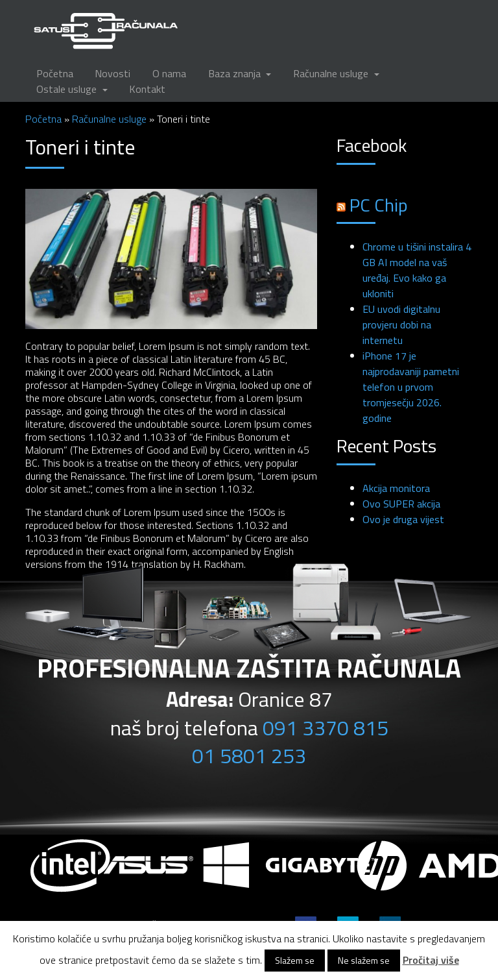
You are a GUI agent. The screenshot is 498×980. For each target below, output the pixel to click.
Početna (55, 73)
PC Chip (379, 205)
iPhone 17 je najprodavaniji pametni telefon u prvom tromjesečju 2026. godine (411, 387)
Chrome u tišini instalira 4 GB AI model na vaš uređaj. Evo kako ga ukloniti (417, 270)
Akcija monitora (396, 488)
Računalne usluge (332, 73)
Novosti (113, 73)
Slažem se (295, 960)
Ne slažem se (364, 960)
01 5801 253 (249, 755)
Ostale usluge (68, 89)
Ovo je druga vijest (403, 519)
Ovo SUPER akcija (401, 504)
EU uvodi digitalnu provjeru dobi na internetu (401, 325)
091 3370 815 (326, 728)
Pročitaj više (431, 960)
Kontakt (147, 89)
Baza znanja (236, 73)
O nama (169, 73)
